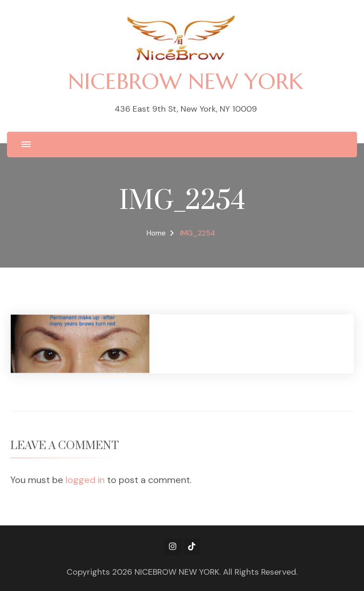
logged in (85, 480)
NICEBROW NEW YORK (185, 81)
